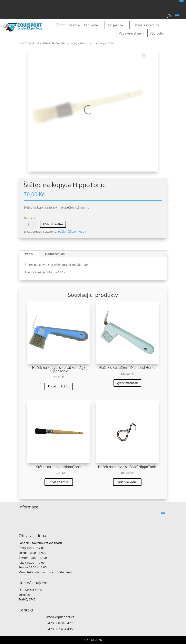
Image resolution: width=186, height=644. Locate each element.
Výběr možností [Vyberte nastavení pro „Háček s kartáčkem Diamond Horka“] (127, 383)
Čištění (46, 43)
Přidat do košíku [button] (59, 386)
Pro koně (93, 25)
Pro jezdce (117, 25)
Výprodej (157, 33)
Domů (22, 43)
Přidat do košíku (53, 224)
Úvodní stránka (68, 25)
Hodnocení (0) (55, 254)
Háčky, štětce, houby (65, 43)
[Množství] (30, 224)
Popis (29, 254)
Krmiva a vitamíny (148, 25)
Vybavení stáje (132, 33)
